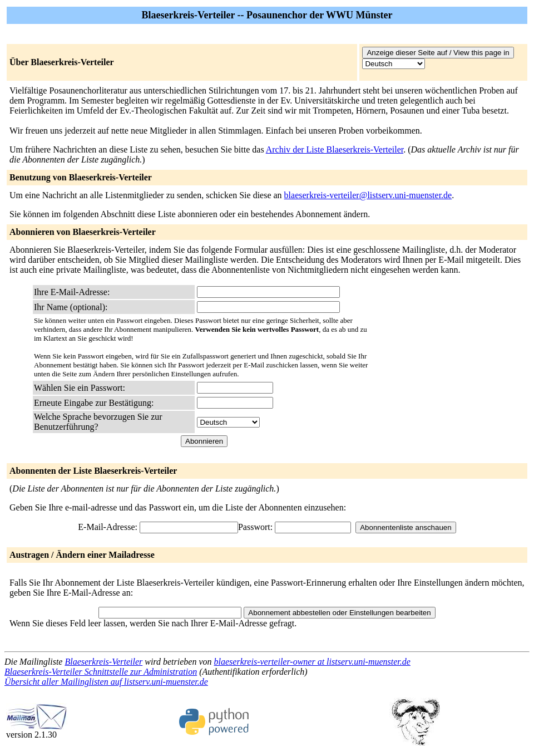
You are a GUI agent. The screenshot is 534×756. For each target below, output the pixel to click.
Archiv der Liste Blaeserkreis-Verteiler (335, 149)
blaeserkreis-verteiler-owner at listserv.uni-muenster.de (312, 662)
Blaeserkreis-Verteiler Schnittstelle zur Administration (101, 672)
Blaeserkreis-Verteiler (103, 662)
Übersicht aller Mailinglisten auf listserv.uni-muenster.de (106, 682)
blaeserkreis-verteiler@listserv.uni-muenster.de (368, 195)
